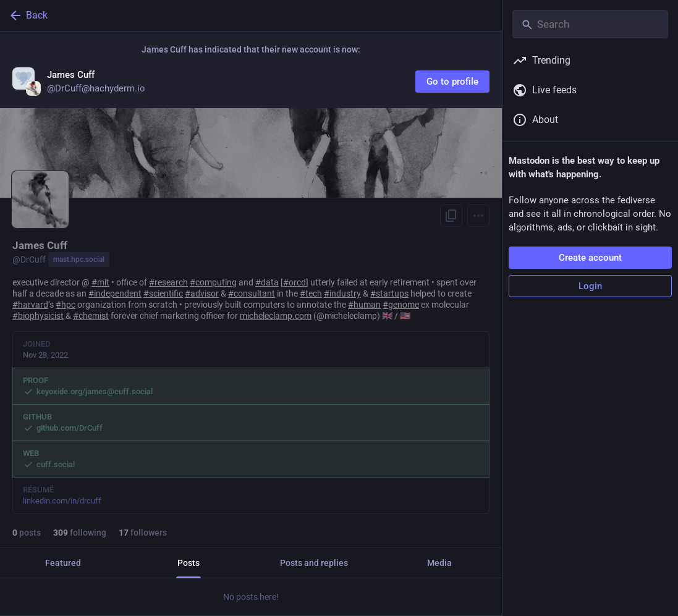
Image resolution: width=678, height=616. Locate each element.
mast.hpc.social (79, 259)
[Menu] (478, 216)
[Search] (590, 24)
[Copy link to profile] (451, 216)
